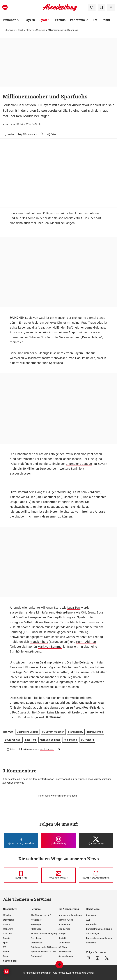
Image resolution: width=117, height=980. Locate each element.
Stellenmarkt (37, 956)
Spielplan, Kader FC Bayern (44, 947)
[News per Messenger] (21, 875)
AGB (88, 920)
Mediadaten (64, 943)
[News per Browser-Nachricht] (96, 875)
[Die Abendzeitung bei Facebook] (21, 841)
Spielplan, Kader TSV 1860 (44, 952)
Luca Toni (74, 608)
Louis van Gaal (20, 213)
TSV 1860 (8, 934)
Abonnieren (64, 924)
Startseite (10, 30)
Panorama (77, 20)
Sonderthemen (66, 956)
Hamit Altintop (86, 642)
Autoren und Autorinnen (70, 915)
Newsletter (36, 920)
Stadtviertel (9, 920)
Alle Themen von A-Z (41, 915)
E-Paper (62, 934)
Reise (6, 956)
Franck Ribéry (39, 642)
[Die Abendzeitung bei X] (96, 841)
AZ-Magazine (65, 952)
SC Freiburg (80, 632)
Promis (60, 20)
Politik (106, 20)
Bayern (30, 20)
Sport (43, 20)
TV (95, 20)
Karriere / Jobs (66, 920)
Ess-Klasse (36, 938)
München (9, 20)
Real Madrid (52, 223)
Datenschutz (92, 924)
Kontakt (62, 938)
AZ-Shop (63, 947)
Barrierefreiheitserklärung (99, 929)
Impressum (92, 915)
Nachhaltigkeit (10, 961)
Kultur (6, 952)
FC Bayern (48, 213)
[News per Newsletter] (58, 875)
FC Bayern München (35, 30)
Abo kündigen (93, 934)
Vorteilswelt (37, 943)
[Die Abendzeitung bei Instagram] (58, 841)
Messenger (36, 924)
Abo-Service (64, 929)
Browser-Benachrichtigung (44, 934)
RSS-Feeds (36, 929)
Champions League (79, 464)
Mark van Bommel (50, 647)
